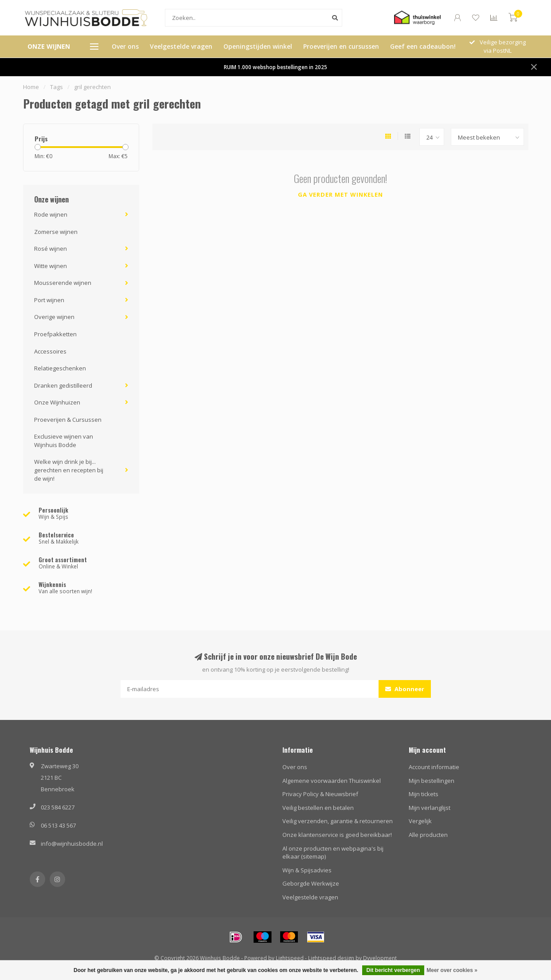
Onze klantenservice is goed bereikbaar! (337, 835)
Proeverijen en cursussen (341, 46)
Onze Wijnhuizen (57, 402)
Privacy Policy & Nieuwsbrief (320, 794)
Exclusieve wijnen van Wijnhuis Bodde (64, 441)
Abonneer (405, 689)
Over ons (125, 46)
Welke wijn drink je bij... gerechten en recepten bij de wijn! (69, 470)
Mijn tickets (424, 794)
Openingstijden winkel (258, 46)
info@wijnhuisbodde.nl (72, 844)
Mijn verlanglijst (430, 808)
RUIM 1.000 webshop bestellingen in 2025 (275, 67)
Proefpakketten (55, 334)
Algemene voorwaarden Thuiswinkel (332, 781)
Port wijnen (49, 300)
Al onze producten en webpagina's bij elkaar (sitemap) (333, 853)
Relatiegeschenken (60, 368)
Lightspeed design (331, 958)
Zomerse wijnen (56, 232)
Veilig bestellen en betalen (318, 808)
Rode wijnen (51, 214)
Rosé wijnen (51, 249)
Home (31, 87)
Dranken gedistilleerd (63, 385)
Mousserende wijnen (63, 283)
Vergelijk (420, 821)
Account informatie (434, 767)
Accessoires (50, 351)
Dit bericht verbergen (393, 970)
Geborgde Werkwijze (311, 883)
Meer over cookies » (452, 970)
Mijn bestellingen (432, 781)
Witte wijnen (51, 266)
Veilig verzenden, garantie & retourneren (338, 821)
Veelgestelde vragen (181, 46)
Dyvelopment (380, 958)
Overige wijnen (54, 317)
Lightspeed (290, 958)
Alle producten (428, 835)
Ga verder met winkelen (340, 194)
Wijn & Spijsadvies (307, 870)
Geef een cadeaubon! (423, 46)
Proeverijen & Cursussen (68, 420)
